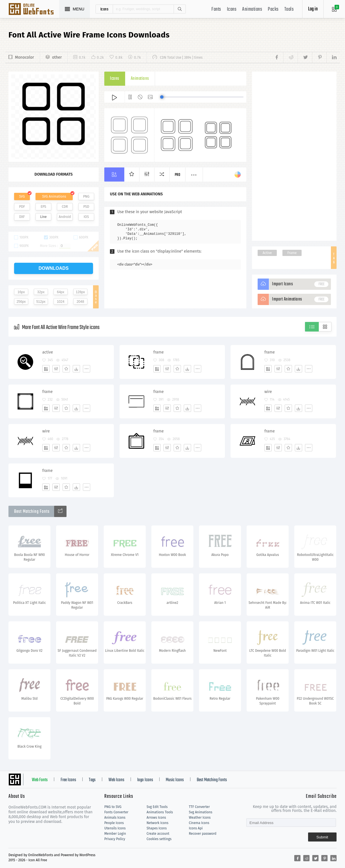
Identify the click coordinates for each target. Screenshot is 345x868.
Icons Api (196, 828)
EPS (43, 207)
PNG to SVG (113, 807)
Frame (292, 253)
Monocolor (25, 57)
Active (267, 253)
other (57, 57)
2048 (80, 302)
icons (104, 9)
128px (80, 292)
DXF (22, 217)
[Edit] (56, 369)
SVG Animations (54, 196)
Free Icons (68, 780)
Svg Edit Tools (157, 807)
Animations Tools (160, 812)
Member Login (115, 834)
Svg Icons (34, 10)
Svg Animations (201, 812)
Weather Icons (200, 818)
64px (61, 292)
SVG (22, 196)
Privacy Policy (115, 839)
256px (21, 302)
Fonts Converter (116, 812)
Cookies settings (159, 839)
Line (44, 217)
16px (21, 292)
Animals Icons (115, 818)
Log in (313, 9)
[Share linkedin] (331, 58)
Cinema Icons (199, 823)
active (48, 352)
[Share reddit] (290, 58)
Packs (273, 9)
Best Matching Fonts (212, 780)
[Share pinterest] (319, 58)
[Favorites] (66, 369)
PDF (22, 207)
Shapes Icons (157, 828)
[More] (87, 369)
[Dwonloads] (76, 369)
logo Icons (145, 780)
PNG (86, 196)
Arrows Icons (156, 818)
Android (65, 217)
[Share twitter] (305, 58)
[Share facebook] (278, 58)
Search (180, 9)
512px (41, 302)
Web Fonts (40, 780)
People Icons (114, 823)
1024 (61, 302)
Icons (232, 9)
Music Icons (175, 780)
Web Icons (116, 780)
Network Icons (157, 823)
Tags (92, 780)
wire (268, 392)
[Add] (46, 369)
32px (41, 292)
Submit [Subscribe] (322, 837)
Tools (289, 9)
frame (159, 352)
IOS (86, 217)
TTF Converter (199, 807)
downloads (54, 268)
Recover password (203, 834)
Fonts (216, 9)
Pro (178, 175)
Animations (252, 9)
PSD (86, 207)
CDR (65, 207)
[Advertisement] (294, 156)
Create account (158, 834)
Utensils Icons (115, 828)
